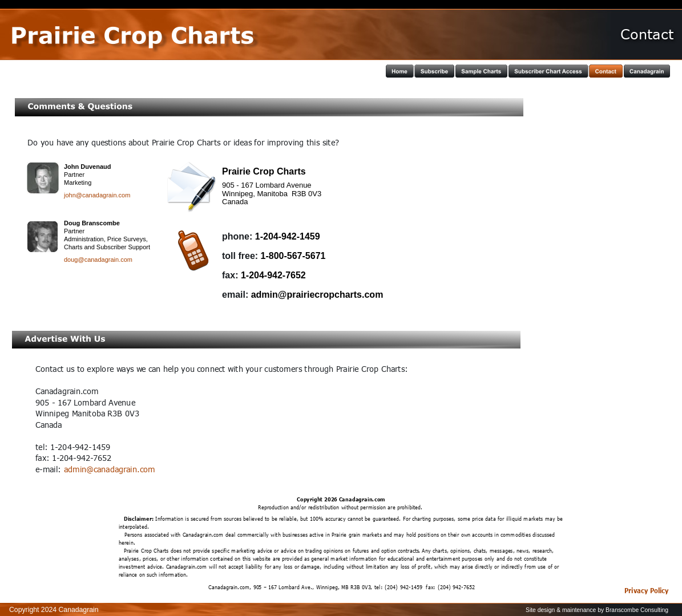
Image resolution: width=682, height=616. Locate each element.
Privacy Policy (647, 590)
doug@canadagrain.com (98, 260)
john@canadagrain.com (97, 195)
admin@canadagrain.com (109, 469)
